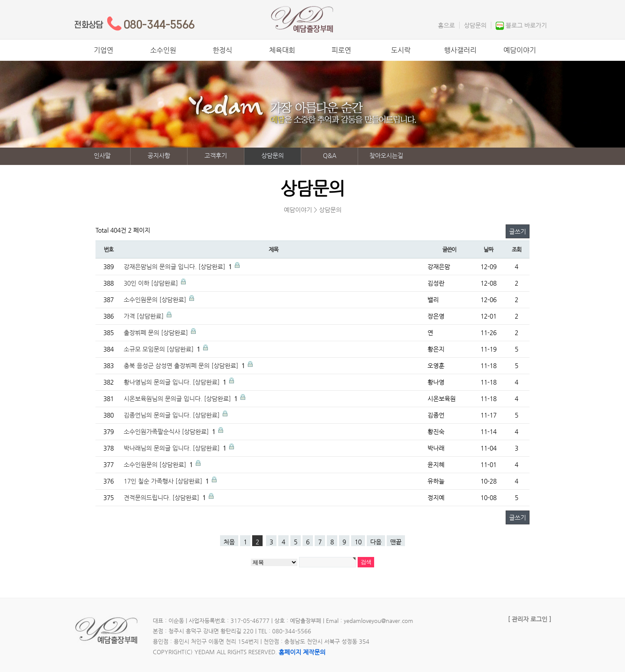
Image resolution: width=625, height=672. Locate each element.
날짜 (488, 249)
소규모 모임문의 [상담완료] (163, 349)
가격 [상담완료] (145, 316)
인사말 (102, 155)
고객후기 (216, 155)
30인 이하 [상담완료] (152, 283)
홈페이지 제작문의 (302, 652)
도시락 (401, 50)
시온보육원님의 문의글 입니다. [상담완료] (181, 399)
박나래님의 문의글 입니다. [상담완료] (176, 448)
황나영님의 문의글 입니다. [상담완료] (176, 382)
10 (358, 542)
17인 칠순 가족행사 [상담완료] (167, 481)
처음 (229, 542)
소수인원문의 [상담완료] (156, 300)
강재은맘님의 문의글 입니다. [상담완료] (179, 267)
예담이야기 (520, 50)
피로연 (341, 50)
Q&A (330, 155)
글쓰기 (518, 231)
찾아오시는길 (386, 155)
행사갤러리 (460, 50)
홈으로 (446, 25)
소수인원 (163, 50)
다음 (376, 542)
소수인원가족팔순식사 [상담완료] (170, 432)
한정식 (222, 50)
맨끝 (396, 542)
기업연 (104, 50)
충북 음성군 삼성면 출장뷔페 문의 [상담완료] (185, 366)
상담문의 (475, 25)
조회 (516, 249)
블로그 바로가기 (526, 25)
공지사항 (159, 155)
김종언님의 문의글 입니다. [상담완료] (173, 415)
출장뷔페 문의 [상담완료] (157, 333)
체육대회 (282, 50)
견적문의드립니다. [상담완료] (166, 497)
